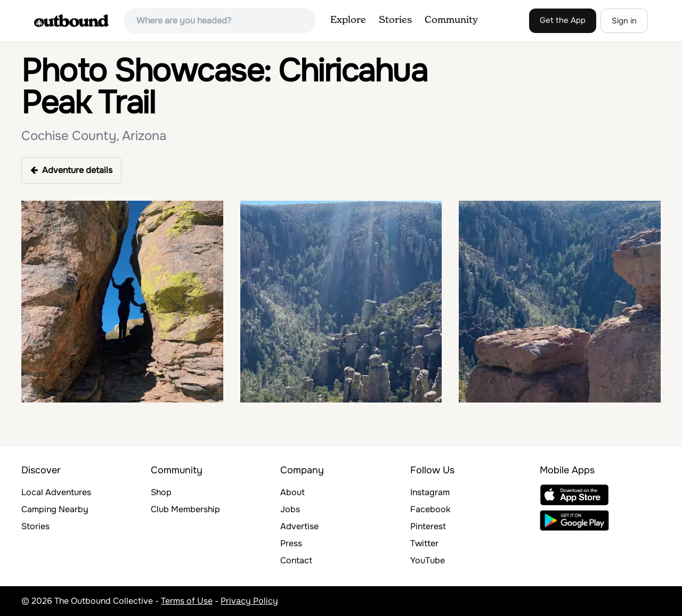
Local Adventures (56, 492)
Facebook (430, 509)
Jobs (290, 509)
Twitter (424, 543)
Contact (296, 560)
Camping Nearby (55, 509)
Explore (348, 20)
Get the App (563, 20)
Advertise (299, 526)
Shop (161, 492)
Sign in (624, 21)
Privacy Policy (249, 601)
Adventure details (71, 170)
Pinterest (428, 526)
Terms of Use (187, 601)
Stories (395, 20)
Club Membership (185, 509)
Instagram (430, 492)
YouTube (428, 560)
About (293, 492)
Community (451, 20)
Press (291, 543)
